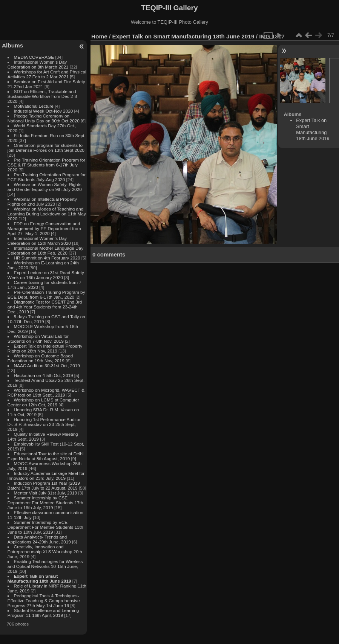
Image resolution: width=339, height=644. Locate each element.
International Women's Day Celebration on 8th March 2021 (38, 64)
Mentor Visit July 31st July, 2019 (46, 493)
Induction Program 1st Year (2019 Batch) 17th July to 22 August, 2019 (44, 485)
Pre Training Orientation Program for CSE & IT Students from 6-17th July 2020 (46, 165)
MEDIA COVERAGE (34, 57)
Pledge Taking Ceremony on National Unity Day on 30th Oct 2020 (44, 118)
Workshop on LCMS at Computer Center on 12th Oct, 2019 (43, 402)
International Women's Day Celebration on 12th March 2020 (39, 241)
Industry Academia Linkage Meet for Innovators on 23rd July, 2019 (46, 476)
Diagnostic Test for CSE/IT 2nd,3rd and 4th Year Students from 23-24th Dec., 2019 (45, 307)
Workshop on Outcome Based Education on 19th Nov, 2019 (40, 358)
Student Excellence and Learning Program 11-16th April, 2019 (43, 613)
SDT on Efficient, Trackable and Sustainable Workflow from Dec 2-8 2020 (42, 96)
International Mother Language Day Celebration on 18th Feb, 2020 (45, 250)
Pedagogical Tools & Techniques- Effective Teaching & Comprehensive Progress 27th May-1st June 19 (44, 601)
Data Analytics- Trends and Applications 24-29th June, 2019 (39, 539)
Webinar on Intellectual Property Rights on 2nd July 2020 (42, 201)
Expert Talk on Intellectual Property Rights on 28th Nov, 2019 (45, 348)
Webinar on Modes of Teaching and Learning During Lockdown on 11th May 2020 (47, 214)
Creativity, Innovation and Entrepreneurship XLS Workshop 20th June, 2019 (45, 552)
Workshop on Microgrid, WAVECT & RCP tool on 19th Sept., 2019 (46, 392)
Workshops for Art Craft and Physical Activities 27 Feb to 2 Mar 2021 (47, 74)
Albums (12, 45)
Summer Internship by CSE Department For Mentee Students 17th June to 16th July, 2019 (45, 503)
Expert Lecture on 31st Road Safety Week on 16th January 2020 (46, 275)
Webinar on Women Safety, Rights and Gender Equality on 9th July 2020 (45, 187)
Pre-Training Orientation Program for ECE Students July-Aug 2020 (47, 177)
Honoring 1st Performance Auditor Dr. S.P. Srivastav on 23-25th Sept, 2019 (44, 424)
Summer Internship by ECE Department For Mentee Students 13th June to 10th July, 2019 (45, 527)
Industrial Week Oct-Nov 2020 (44, 111)
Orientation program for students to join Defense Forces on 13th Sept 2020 (46, 148)
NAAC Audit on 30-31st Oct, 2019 (47, 365)
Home (99, 36)
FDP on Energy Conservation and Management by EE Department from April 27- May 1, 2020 (44, 228)
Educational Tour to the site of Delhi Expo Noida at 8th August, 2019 (46, 456)
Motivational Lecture (34, 106)
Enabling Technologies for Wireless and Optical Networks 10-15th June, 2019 (45, 566)
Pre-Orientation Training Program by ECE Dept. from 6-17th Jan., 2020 (46, 295)
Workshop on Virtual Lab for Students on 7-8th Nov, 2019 (38, 339)
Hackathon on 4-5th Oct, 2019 (44, 375)
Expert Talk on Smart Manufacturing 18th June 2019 (39, 578)
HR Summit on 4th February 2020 (47, 258)
